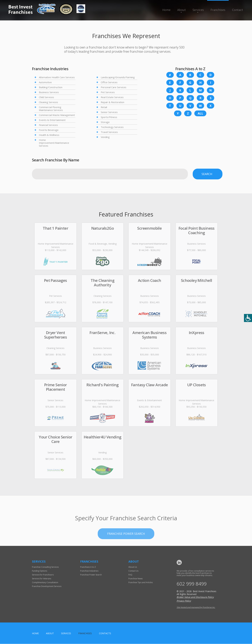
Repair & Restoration (113, 102)
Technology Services (112, 127)
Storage (105, 122)
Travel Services (109, 132)
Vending (105, 137)
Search (207, 174)
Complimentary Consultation (45, 582)
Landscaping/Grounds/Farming (118, 77)
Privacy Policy (184, 601)
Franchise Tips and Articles (141, 582)
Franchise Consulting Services (45, 567)
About (182, 10)
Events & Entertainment (52, 120)
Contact (238, 10)
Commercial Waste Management (57, 115)
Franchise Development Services (47, 586)
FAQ (130, 575)
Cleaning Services (48, 102)
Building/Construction (51, 87)
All (200, 113)
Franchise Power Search (91, 575)
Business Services (49, 92)
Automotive (45, 82)
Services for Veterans (42, 579)
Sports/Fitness (109, 117)
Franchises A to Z (88, 567)
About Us (133, 567)
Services (198, 10)
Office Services (109, 82)
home (35, 633)
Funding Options (40, 571)
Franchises (218, 10)
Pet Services (108, 92)
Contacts (105, 633)
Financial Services (48, 125)
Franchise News (135, 579)
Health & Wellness (49, 135)
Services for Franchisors (43, 575)
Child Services (46, 97)
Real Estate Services (112, 97)
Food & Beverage (49, 130)
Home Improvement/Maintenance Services (54, 143)
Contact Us (133, 571)
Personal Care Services (114, 87)
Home (166, 10)
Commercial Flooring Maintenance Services (51, 109)
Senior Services (109, 112)
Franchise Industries (89, 571)
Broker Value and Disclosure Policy (195, 597)
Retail (104, 107)
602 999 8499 (192, 584)
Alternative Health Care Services (57, 77)
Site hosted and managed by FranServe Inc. (196, 607)
